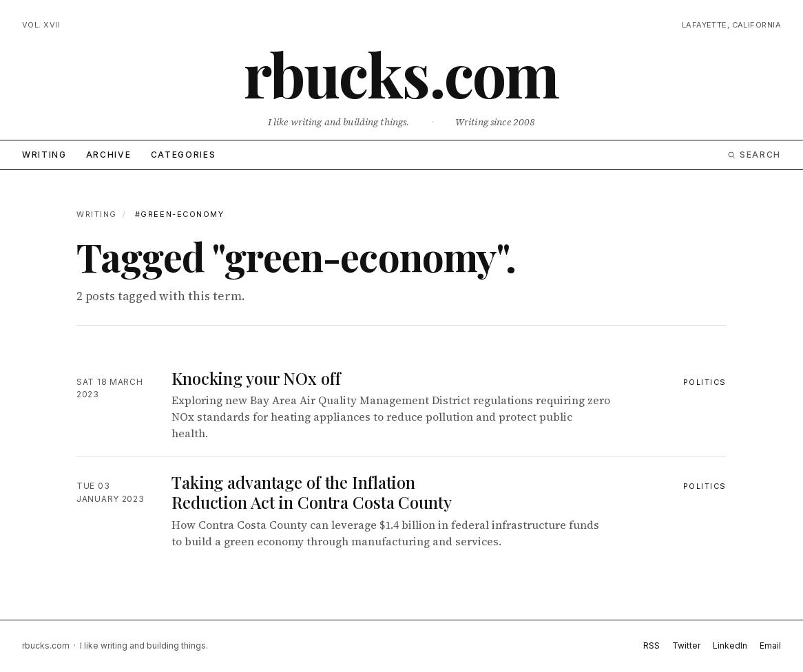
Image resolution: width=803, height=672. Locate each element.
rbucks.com (401, 73)
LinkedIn (730, 645)
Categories (184, 155)
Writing (44, 155)
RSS (651, 645)
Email (770, 645)
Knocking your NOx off (256, 378)
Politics (705, 382)
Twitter (686, 645)
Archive (109, 155)
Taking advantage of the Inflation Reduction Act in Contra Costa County (312, 492)
